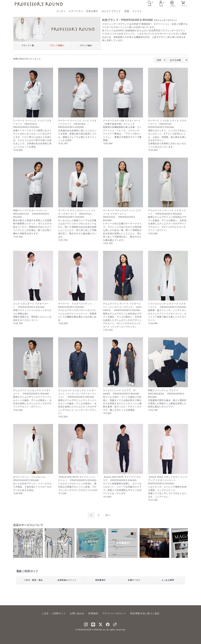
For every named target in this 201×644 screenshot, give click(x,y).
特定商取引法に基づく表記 (145, 613)
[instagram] (86, 624)
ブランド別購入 (57, 45)
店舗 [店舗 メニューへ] (127, 11)
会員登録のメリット (67, 580)
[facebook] (108, 624)
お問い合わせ (77, 613)
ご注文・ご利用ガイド (54, 613)
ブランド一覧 (28, 45)
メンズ (61, 11)
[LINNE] (93, 624)
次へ (108, 515)
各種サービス (134, 580)
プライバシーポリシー (114, 613)
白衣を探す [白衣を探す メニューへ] (92, 11)
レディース (76, 11)
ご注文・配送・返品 (33, 580)
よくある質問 (168, 580)
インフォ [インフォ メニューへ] (137, 11)
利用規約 (93, 613)
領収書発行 (100, 580)
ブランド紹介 (86, 45)
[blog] (115, 624)
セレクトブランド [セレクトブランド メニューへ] (111, 11)
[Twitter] (100, 624)
